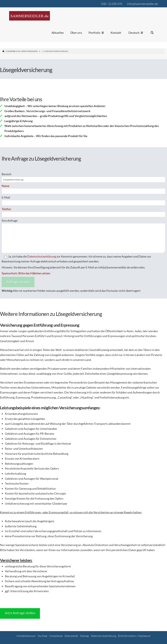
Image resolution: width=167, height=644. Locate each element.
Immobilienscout (26, 636)
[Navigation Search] (152, 35)
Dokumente (71, 636)
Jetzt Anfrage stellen (20, 613)
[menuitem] (135, 35)
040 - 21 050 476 (112, 4)
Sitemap (84, 636)
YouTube (42, 636)
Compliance (56, 636)
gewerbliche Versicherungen (23, 51)
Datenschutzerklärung (42, 256)
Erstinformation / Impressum (134, 636)
